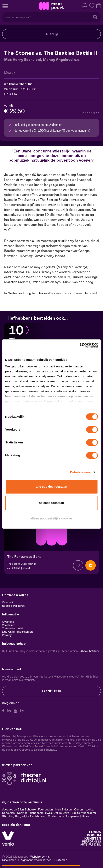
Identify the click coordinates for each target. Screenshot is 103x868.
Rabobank (36, 813)
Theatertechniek (13, 629)
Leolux (90, 810)
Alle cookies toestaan (51, 487)
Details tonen (80, 472)
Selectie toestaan (51, 503)
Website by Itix (40, 857)
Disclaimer (9, 860)
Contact (8, 603)
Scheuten (8, 813)
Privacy (7, 635)
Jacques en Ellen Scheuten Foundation (27, 810)
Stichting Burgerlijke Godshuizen (24, 816)
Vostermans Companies (64, 816)
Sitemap (62, 860)
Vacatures (9, 625)
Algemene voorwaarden (36, 860)
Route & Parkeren (13, 606)
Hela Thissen (64, 810)
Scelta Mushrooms (84, 813)
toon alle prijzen (90, 113)
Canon (79, 810)
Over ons (8, 622)
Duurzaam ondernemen (17, 632)
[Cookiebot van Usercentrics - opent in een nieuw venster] (80, 345)
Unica (86, 816)
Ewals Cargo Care (57, 813)
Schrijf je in (52, 691)
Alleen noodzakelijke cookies (51, 518)
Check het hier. (90, 651)
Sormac (22, 813)
